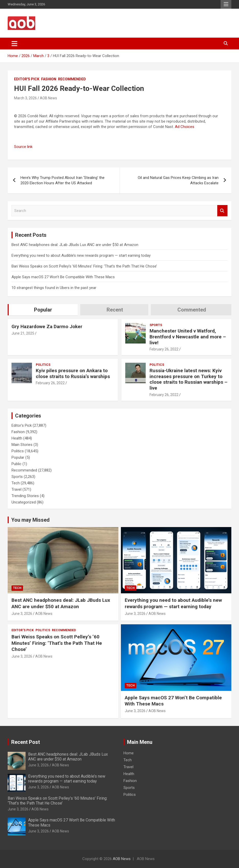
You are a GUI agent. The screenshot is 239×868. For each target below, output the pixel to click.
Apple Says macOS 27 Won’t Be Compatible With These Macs (63, 277)
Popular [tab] (43, 310)
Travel (16, 489)
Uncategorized (24, 502)
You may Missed (30, 520)
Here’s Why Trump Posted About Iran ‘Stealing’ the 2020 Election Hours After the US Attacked (62, 180)
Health (17, 438)
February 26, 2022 (164, 349)
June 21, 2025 (23, 333)
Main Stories (22, 445)
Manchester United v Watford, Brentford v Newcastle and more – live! (188, 337)
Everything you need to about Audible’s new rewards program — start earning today (81, 255)
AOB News (48, 98)
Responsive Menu (226, 4)
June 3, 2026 (22, 614)
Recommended (72, 79)
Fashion (49, 79)
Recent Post (26, 742)
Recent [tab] (115, 310)
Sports (156, 325)
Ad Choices (185, 127)
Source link (23, 147)
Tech (16, 483)
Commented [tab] (192, 310)
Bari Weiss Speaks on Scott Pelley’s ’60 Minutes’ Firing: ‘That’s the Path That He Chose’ (84, 266)
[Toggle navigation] (14, 44)
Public (16, 464)
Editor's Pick (27, 79)
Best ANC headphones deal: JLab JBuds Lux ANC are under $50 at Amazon (75, 245)
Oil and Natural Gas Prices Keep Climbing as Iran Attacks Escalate (178, 180)
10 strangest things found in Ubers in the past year (54, 288)
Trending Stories (25, 496)
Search (222, 211)
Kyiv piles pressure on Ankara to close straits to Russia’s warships (73, 373)
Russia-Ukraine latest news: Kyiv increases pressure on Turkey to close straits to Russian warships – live (189, 379)
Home (129, 753)
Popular (18, 457)
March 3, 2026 (25, 98)
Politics (43, 365)
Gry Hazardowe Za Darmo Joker (47, 326)
